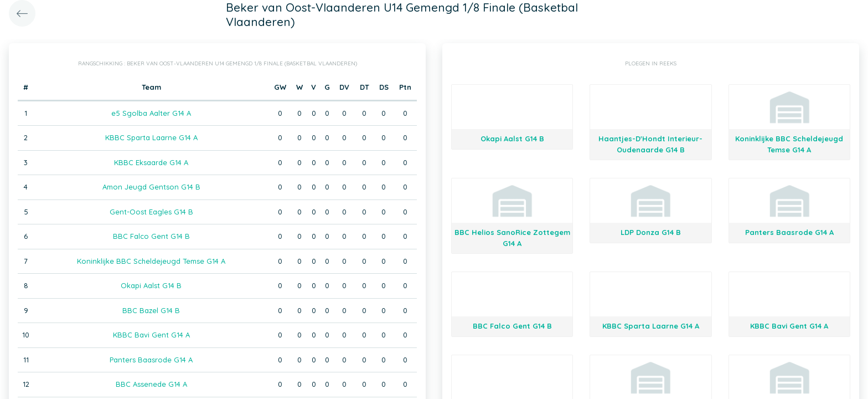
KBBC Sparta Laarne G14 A (151, 137)
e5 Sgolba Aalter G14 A (151, 113)
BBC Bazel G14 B (151, 310)
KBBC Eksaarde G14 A (151, 162)
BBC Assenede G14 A (151, 384)
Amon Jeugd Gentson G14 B (151, 187)
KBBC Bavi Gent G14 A (151, 335)
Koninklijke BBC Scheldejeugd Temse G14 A (151, 261)
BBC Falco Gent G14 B (151, 236)
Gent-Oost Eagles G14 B (151, 212)
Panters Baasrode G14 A (151, 360)
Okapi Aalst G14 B (151, 285)
